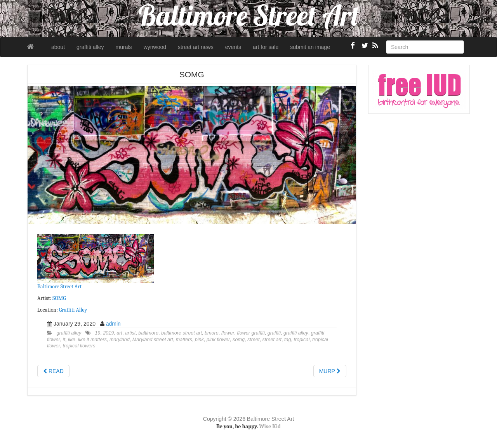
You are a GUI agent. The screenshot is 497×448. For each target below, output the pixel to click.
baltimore (148, 333)
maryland (120, 340)
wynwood (155, 47)
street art (272, 340)
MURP (330, 371)
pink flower (218, 340)
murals (124, 47)
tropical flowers (79, 346)
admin (113, 324)
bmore (212, 333)
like (72, 340)
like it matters (92, 340)
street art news (196, 47)
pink (199, 340)
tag (288, 340)
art (119, 333)
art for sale (266, 47)
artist (130, 333)
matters (184, 340)
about (58, 47)
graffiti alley (90, 47)
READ (53, 371)
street (254, 340)
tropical (302, 340)
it (64, 340)
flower (228, 333)
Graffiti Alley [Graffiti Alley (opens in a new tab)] (73, 310)
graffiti (274, 333)
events (233, 47)
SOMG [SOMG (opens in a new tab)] (59, 298)
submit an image (310, 47)
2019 (108, 333)
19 (97, 333)
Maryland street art (153, 340)
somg (239, 340)
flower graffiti (251, 333)
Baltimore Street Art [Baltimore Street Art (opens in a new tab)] (59, 287)
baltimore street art (182, 333)
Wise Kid (270, 426)
